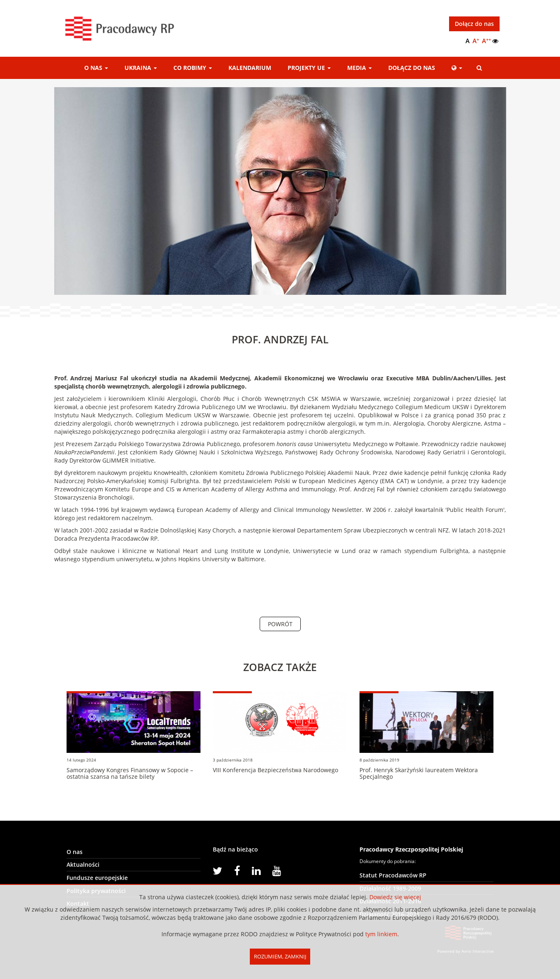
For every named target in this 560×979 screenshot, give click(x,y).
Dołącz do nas (474, 24)
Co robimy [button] (193, 68)
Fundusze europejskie (97, 878)
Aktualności (83, 865)
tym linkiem (381, 934)
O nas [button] (96, 68)
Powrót (280, 624)
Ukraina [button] (141, 68)
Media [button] (360, 68)
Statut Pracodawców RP (393, 875)
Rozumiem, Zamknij (280, 956)
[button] (457, 68)
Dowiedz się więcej (395, 897)
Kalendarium (250, 68)
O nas (75, 852)
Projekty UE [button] (309, 68)
